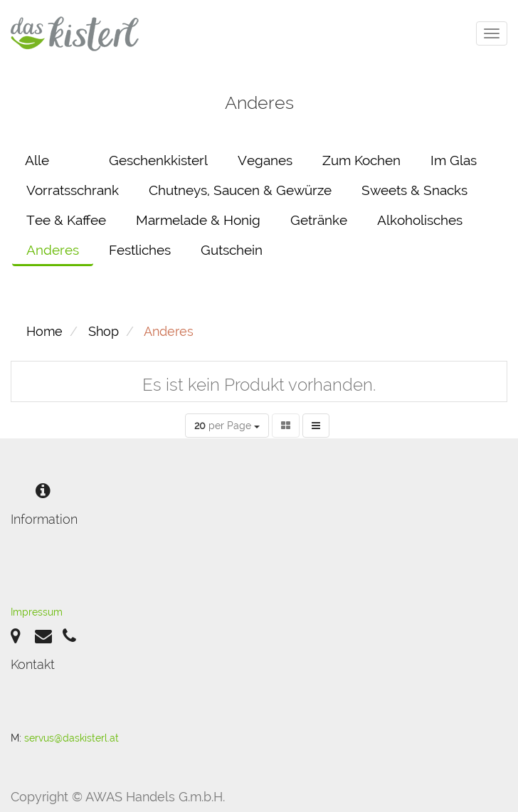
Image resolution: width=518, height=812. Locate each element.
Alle (37, 160)
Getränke (319, 220)
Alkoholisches (420, 220)
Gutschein (232, 250)
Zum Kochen (361, 160)
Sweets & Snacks (414, 190)
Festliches (140, 250)
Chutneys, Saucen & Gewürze (240, 190)
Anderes (53, 250)
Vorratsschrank (73, 190)
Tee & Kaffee (66, 220)
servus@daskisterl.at (72, 738)
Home (44, 331)
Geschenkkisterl (158, 160)
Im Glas (454, 160)
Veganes (265, 160)
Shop (104, 331)
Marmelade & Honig (198, 220)
